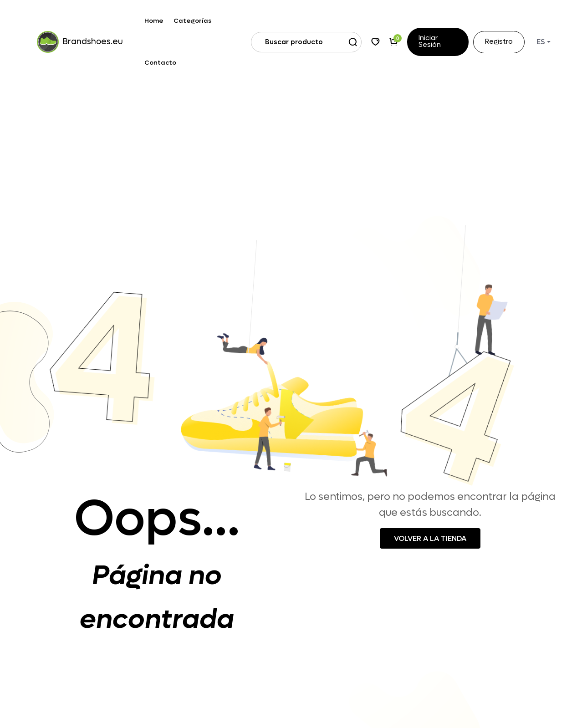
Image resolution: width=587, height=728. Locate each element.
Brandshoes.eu (77, 42)
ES (541, 42)
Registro (499, 42)
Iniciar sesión (430, 42)
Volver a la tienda (430, 538)
